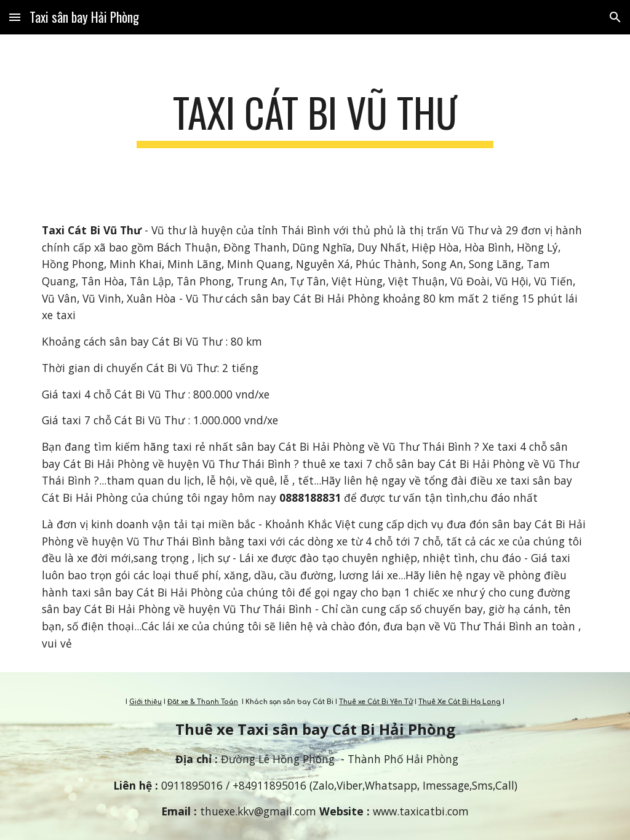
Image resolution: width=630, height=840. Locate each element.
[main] (315, 118)
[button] (15, 17)
